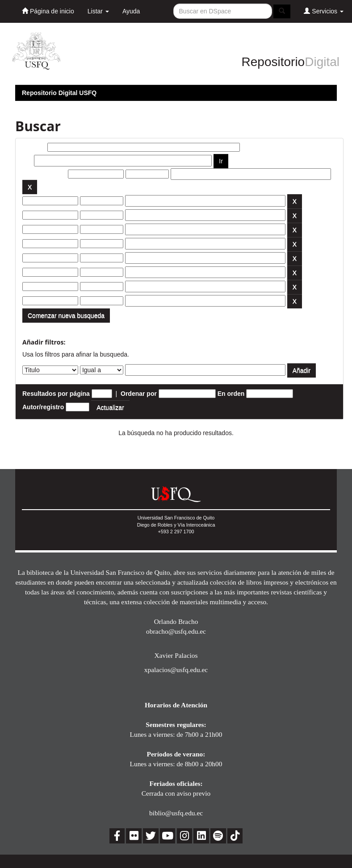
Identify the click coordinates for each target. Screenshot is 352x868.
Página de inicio (48, 11)
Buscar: (34, 147)
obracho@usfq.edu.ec (176, 631)
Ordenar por (139, 394)
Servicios (324, 11)
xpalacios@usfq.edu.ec (176, 670)
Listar (98, 11)
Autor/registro (43, 407)
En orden (231, 394)
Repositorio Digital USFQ (59, 93)
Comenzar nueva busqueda (66, 316)
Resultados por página (56, 394)
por (27, 161)
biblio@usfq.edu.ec (176, 813)
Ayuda (131, 11)
